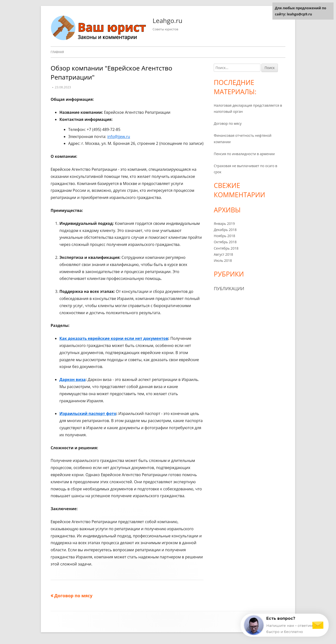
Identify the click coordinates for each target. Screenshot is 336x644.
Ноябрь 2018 (224, 236)
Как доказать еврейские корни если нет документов (114, 338)
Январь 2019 (224, 224)
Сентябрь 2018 (226, 248)
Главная (57, 52)
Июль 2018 (223, 260)
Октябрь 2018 (225, 242)
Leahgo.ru (168, 21)
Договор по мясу (228, 123)
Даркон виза (73, 379)
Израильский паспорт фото (88, 414)
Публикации (229, 288)
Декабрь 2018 (225, 230)
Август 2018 (223, 254)
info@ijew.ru (119, 137)
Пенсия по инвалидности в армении (244, 154)
